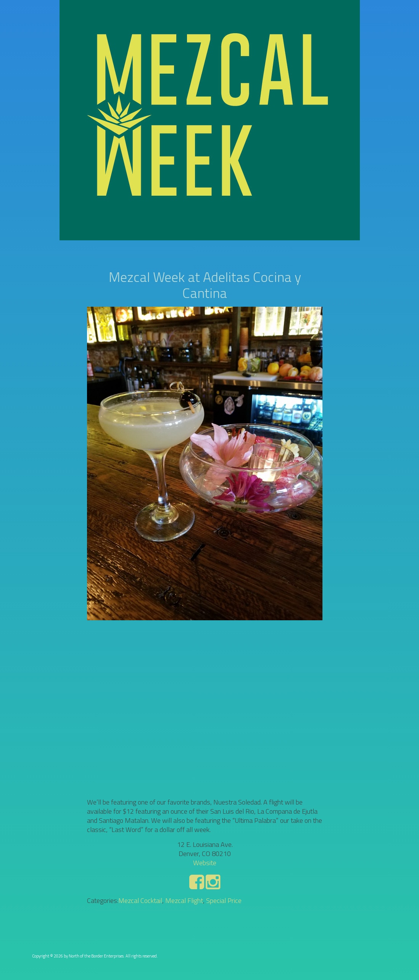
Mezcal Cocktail (140, 900)
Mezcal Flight (184, 900)
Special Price (224, 900)
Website (205, 863)
